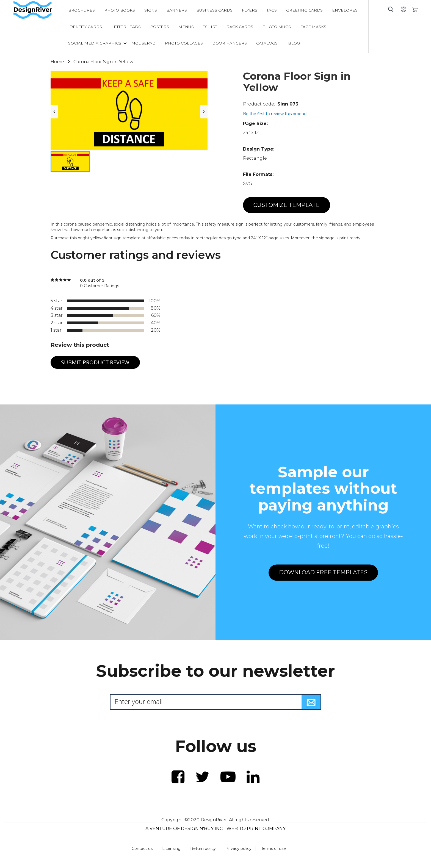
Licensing (171, 848)
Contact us (142, 848)
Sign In (403, 9)
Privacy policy (238, 848)
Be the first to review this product (275, 114)
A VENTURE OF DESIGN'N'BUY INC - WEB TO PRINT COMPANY (215, 829)
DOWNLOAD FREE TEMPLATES (323, 573)
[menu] (215, 27)
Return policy (203, 848)
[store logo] (38, 10)
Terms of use (273, 848)
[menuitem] (81, 10)
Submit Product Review (95, 362)
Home (57, 62)
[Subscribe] (311, 702)
